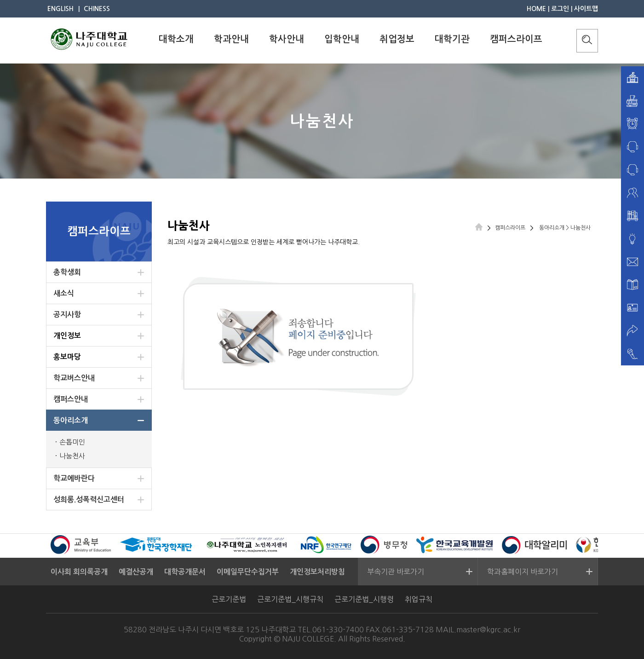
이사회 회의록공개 (79, 572)
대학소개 (176, 39)
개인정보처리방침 (317, 572)
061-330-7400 (338, 630)
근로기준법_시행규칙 (290, 599)
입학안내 (342, 39)
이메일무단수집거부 (248, 572)
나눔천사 (72, 456)
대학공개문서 (185, 572)
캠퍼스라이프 (516, 39)
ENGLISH (60, 9)
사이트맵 (586, 9)
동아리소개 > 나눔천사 (564, 228)
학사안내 (287, 39)
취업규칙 (419, 599)
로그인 (560, 9)
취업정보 (397, 39)
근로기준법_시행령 (364, 599)
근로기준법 (229, 599)
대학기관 (452, 39)
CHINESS (97, 9)
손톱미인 (72, 442)
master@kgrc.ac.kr (488, 630)
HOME (536, 9)
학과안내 (231, 39)
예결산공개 (136, 572)
